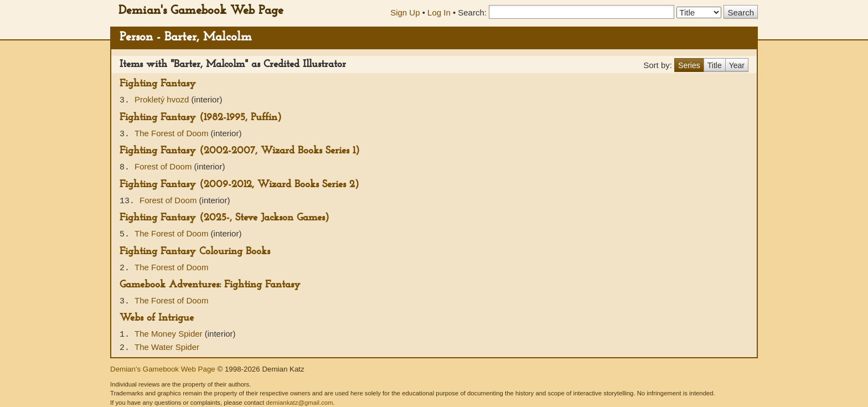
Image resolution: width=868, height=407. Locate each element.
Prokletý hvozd (163, 99)
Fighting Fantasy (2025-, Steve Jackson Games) (224, 218)
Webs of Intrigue (157, 318)
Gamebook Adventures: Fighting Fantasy (210, 285)
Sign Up (405, 12)
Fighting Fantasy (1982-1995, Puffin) (201, 118)
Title (715, 65)
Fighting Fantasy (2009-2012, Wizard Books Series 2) (239, 185)
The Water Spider (167, 347)
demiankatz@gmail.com (299, 403)
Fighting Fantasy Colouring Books (195, 252)
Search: (472, 12)
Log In (439, 12)
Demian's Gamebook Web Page (201, 11)
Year (737, 65)
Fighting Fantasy (158, 84)
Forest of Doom (164, 166)
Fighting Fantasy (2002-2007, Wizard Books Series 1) (240, 151)
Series (689, 65)
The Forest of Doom (173, 133)
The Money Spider (170, 334)
